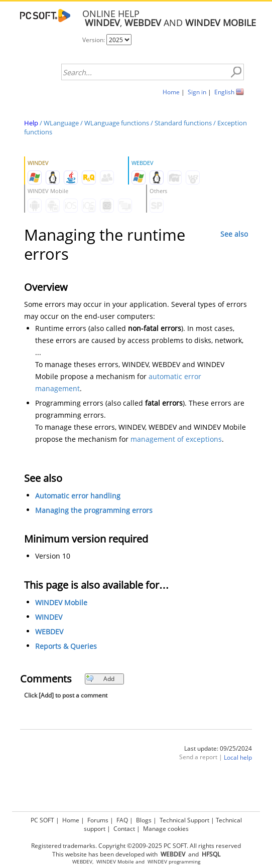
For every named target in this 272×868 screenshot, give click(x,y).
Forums (98, 820)
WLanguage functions (117, 123)
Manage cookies (166, 829)
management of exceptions (176, 439)
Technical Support (184, 820)
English (224, 92)
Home (171, 92)
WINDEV (49, 617)
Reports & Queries (66, 646)
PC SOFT (42, 820)
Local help (238, 757)
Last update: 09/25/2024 (218, 748)
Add (100, 679)
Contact (124, 829)
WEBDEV (49, 632)
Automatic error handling (78, 496)
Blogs (144, 820)
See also (234, 234)
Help (31, 123)
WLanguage (61, 123)
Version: (94, 40)
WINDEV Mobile (61, 602)
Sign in (197, 92)
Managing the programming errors (94, 510)
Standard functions (183, 123)
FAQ (122, 820)
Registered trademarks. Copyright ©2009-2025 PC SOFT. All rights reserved (136, 846)
